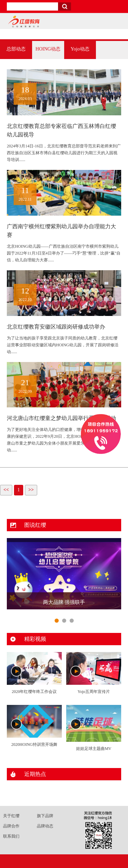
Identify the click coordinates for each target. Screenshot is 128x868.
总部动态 (16, 49)
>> (31, 490)
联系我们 (11, 836)
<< (6, 490)
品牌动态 (45, 826)
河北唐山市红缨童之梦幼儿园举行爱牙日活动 (61, 418)
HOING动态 (48, 49)
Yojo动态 (80, 49)
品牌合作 (11, 826)
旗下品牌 (45, 816)
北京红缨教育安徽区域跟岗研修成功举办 (56, 327)
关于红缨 (11, 816)
